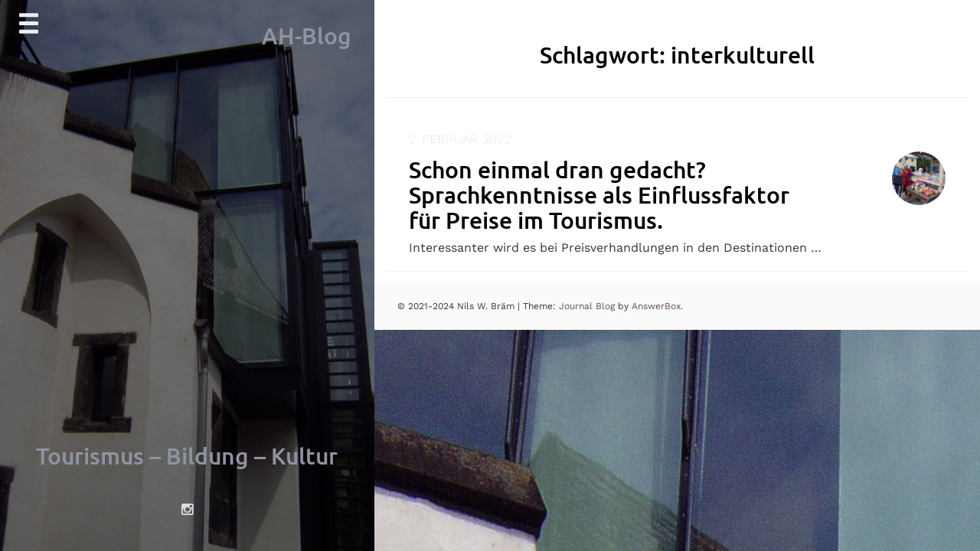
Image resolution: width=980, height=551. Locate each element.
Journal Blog (588, 306)
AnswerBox (656, 306)
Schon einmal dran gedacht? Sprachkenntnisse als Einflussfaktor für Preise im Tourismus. (599, 194)
